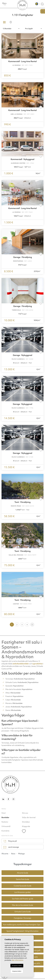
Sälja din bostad (29, 817)
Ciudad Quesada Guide (23, 886)
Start (4, 813)
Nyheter (5, 822)
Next (41, 95)
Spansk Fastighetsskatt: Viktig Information (22, 931)
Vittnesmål (6, 826)
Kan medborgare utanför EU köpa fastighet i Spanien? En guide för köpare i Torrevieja (23, 925)
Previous (4, 95)
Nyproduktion (29, 679)
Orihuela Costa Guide (23, 912)
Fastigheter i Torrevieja (22, 918)
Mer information (18, 960)
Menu (4, 4)
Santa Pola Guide (23, 879)
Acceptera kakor (17, 966)
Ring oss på (10, 841)
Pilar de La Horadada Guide (23, 905)
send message (11, 847)
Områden (26, 822)
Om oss (25, 813)
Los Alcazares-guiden (22, 892)
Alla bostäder (15, 693)
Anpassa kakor (17, 971)
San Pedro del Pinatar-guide (23, 899)
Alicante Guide (22, 873)
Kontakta (5, 831)
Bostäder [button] (5, 817)
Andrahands (18, 679)
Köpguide (26, 826)
